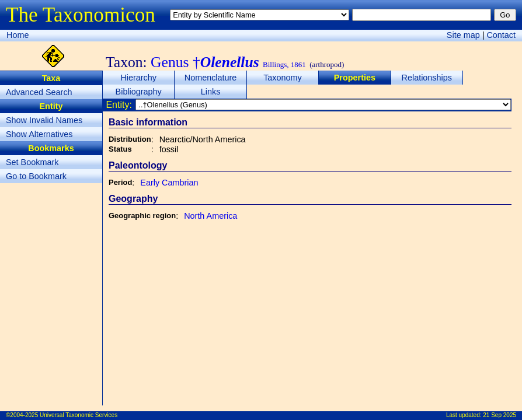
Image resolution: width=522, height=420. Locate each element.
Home (18, 35)
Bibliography (139, 92)
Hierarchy (138, 78)
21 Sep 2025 (500, 415)
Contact (501, 35)
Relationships (427, 78)
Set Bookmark (32, 162)
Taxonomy (283, 78)
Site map (463, 35)
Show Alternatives (39, 134)
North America (210, 216)
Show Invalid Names (44, 120)
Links (211, 92)
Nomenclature (211, 78)
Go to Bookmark (36, 176)
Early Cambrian (169, 183)
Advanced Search (39, 92)
